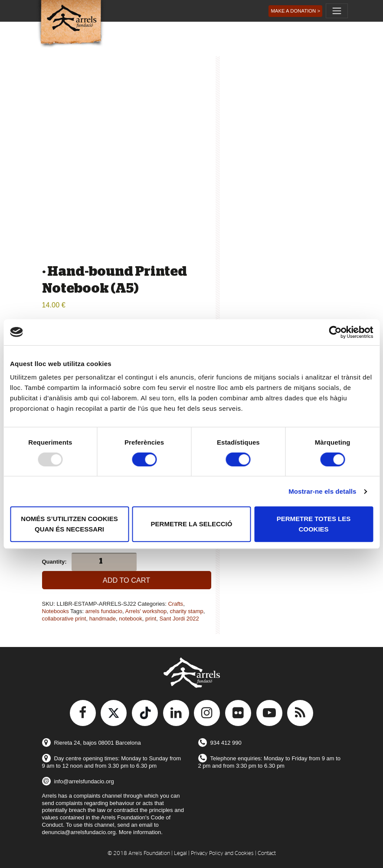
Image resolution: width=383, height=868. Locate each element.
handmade (103, 619)
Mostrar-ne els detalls (322, 491)
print (151, 619)
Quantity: (54, 562)
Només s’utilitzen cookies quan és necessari (69, 524)
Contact (267, 853)
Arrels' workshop (146, 611)
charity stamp (186, 611)
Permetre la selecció (192, 524)
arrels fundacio (104, 611)
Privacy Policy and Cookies (222, 853)
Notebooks (56, 611)
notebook (131, 619)
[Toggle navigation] (337, 11)
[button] (295, 11)
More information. (141, 832)
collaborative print (64, 619)
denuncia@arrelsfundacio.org (79, 832)
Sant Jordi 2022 (179, 619)
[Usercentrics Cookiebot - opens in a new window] (335, 332)
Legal (180, 853)
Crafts (175, 604)
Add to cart (126, 580)
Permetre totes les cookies (314, 524)
